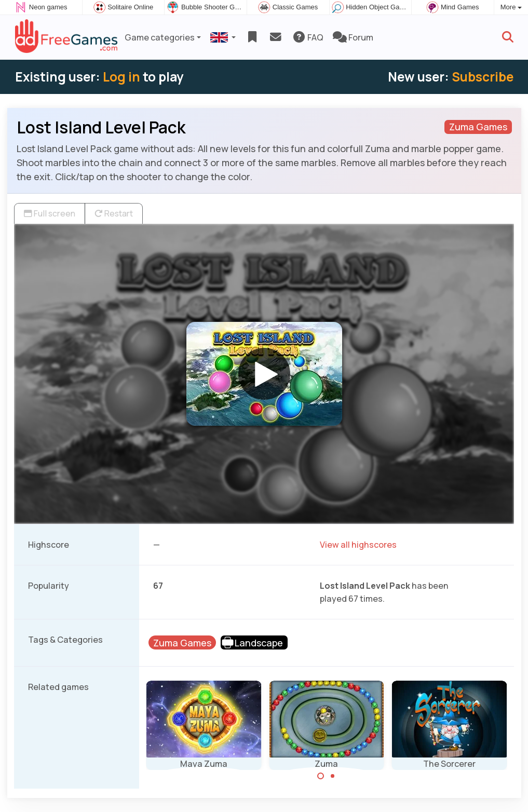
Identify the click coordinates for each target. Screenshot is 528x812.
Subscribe (483, 77)
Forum (353, 37)
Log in (121, 77)
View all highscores (358, 545)
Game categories (160, 37)
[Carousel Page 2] (332, 776)
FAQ (308, 37)
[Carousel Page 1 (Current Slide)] (321, 776)
